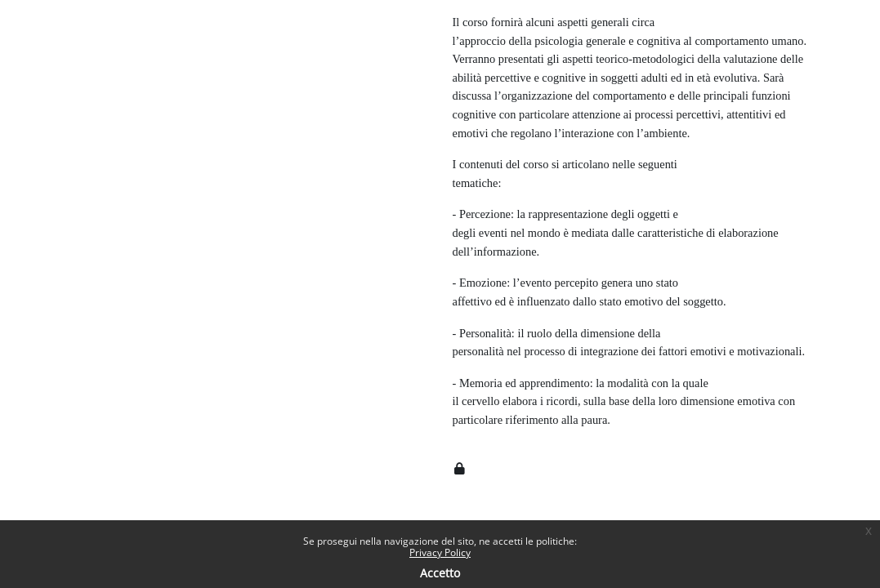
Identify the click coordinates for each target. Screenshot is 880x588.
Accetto (440, 573)
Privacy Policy (440, 552)
